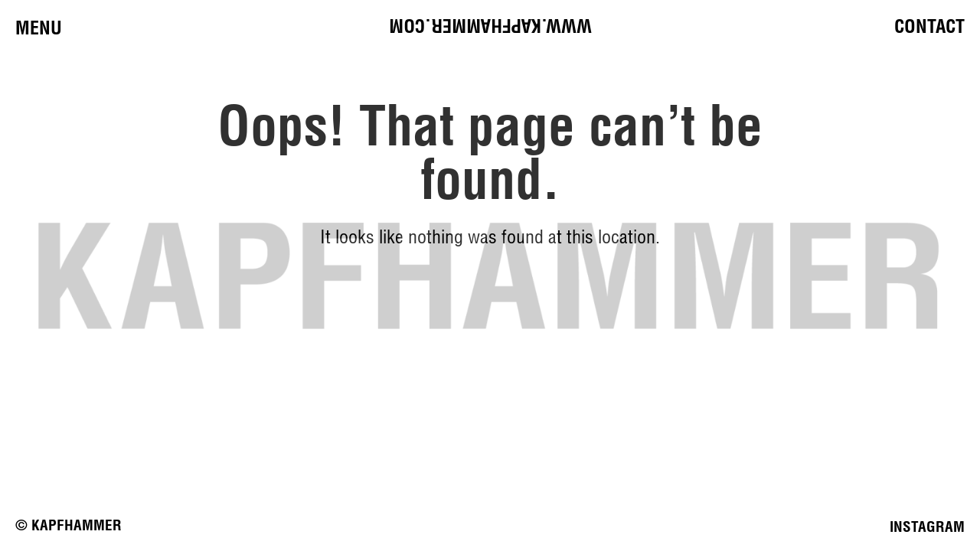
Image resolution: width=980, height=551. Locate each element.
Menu (39, 28)
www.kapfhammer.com (490, 26)
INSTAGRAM (927, 527)
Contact (929, 26)
